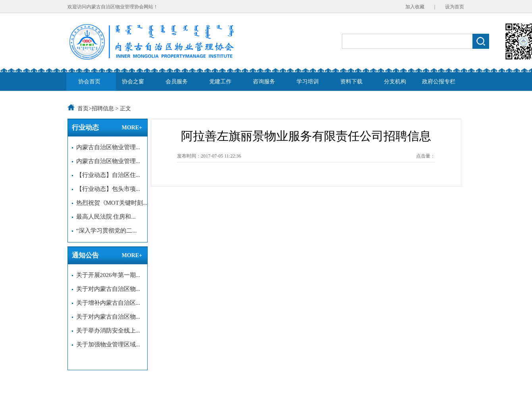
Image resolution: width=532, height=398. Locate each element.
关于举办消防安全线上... (106, 331)
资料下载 (351, 82)
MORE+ (132, 128)
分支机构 (395, 82)
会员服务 (177, 82)
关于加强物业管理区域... (106, 344)
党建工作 (220, 82)
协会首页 (89, 82)
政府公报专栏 (439, 82)
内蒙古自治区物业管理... (106, 147)
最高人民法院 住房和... (104, 217)
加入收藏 (415, 7)
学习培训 (308, 82)
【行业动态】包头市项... (106, 189)
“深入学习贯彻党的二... (104, 231)
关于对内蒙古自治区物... (106, 289)
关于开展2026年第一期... (106, 275)
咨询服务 (264, 82)
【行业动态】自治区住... (106, 175)
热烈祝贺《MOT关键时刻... (110, 203)
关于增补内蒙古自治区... (106, 303)
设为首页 (455, 7)
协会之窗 (133, 82)
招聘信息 (103, 109)
